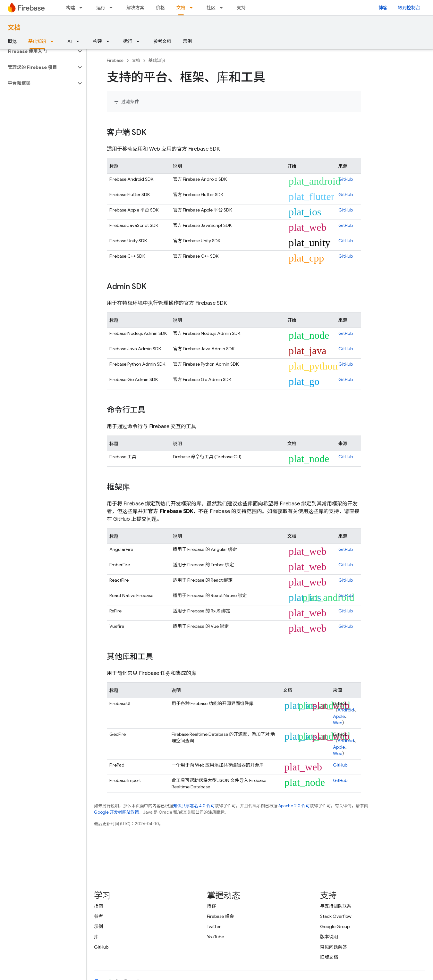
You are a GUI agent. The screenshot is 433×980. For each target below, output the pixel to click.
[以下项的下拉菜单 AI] (80, 41)
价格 (160, 8)
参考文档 (162, 41)
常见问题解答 (334, 947)
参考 (98, 916)
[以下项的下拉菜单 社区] (223, 8)
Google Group (335, 926)
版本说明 (329, 937)
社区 (211, 8)
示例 (187, 41)
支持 (241, 8)
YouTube (215, 937)
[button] (38, 51)
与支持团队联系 (336, 906)
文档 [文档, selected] (181, 8)
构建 (71, 8)
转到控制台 (409, 8)
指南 (98, 906)
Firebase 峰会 (220, 916)
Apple (339, 716)
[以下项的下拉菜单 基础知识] (54, 41)
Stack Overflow (336, 916)
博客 (383, 8)
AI (70, 41)
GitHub (346, 179)
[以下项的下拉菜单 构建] (83, 8)
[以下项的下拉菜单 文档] (193, 8)
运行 (101, 8)
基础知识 (157, 60)
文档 (14, 28)
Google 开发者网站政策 (116, 812)
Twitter (214, 926)
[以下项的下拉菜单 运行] (113, 8)
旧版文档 (329, 957)
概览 (12, 41)
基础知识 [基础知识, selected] (37, 41)
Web (338, 723)
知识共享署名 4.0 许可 (194, 806)
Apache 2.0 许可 (294, 806)
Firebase (115, 60)
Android (346, 710)
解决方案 (135, 8)
